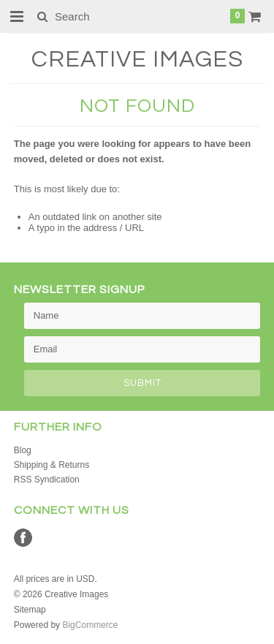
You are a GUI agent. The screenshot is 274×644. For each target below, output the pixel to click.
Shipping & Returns (52, 465)
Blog (23, 450)
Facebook (23, 538)
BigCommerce (90, 625)
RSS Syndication (47, 480)
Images (137, 60)
